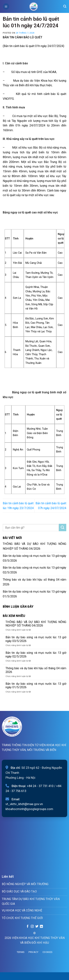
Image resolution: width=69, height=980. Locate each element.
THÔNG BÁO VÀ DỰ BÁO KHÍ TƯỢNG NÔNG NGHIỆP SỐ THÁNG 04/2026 (34, 546)
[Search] (65, 6)
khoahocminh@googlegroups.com (29, 809)
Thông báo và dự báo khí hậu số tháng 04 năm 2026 (34, 582)
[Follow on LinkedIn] (41, 927)
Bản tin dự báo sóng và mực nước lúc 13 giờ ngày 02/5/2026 (34, 570)
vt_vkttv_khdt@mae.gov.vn (24, 804)
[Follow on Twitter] (37, 927)
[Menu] (6, 6)
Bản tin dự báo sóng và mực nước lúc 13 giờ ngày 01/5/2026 (34, 594)
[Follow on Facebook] (28, 927)
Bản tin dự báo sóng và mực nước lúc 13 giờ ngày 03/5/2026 (34, 558)
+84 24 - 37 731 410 (40, 786)
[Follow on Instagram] (32, 927)
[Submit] (63, 528)
